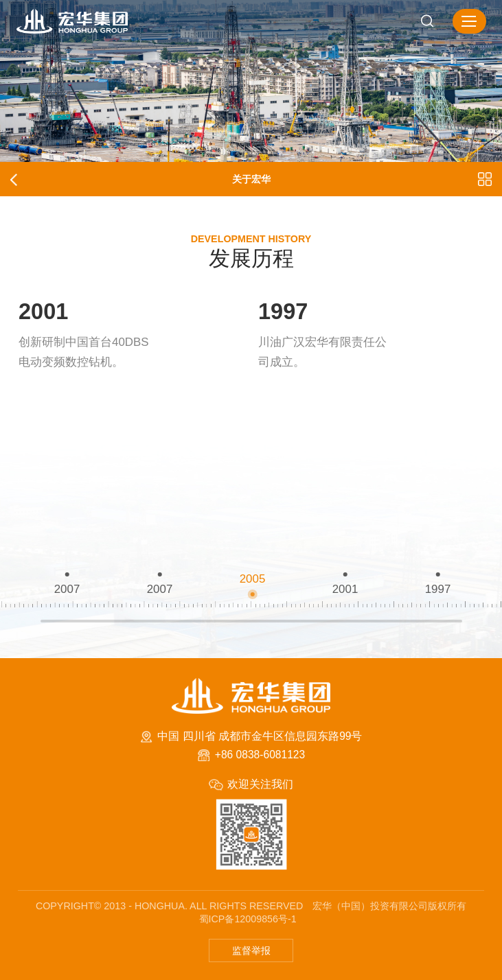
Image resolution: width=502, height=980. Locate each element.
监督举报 (251, 950)
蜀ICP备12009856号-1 (248, 919)
